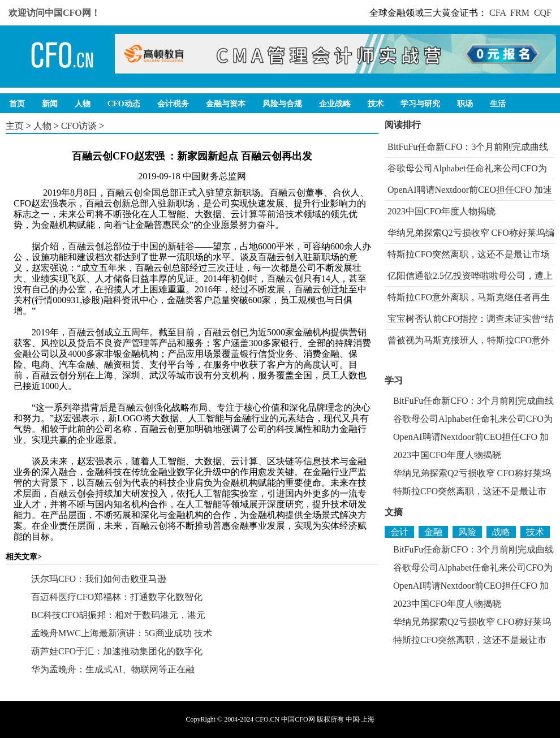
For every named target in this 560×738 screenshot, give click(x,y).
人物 (42, 126)
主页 (15, 126)
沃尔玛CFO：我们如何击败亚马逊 (99, 579)
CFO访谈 (79, 126)
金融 (433, 532)
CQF (543, 13)
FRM (520, 13)
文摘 (394, 512)
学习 (394, 380)
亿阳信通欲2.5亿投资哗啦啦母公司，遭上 (470, 276)
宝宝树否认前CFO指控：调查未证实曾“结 (471, 319)
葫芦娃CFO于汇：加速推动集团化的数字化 (117, 651)
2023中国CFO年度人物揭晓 (441, 211)
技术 (535, 532)
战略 (501, 532)
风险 (467, 532)
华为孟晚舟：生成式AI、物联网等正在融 (113, 669)
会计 (399, 532)
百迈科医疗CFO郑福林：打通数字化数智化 (117, 597)
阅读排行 (403, 125)
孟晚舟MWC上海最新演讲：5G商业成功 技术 (122, 633)
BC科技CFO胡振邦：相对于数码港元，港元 (118, 615)
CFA (497, 13)
